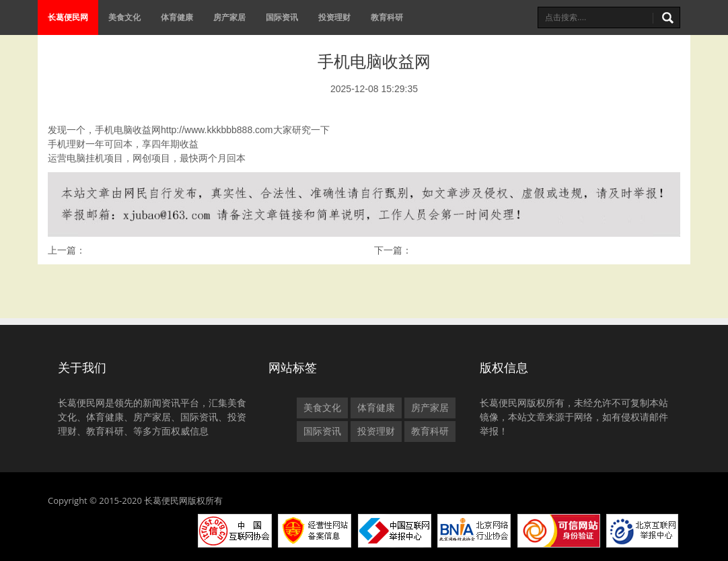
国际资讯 (282, 17)
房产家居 (229, 17)
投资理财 (334, 17)
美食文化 (124, 17)
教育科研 (387, 17)
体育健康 (177, 17)
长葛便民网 (68, 17)
